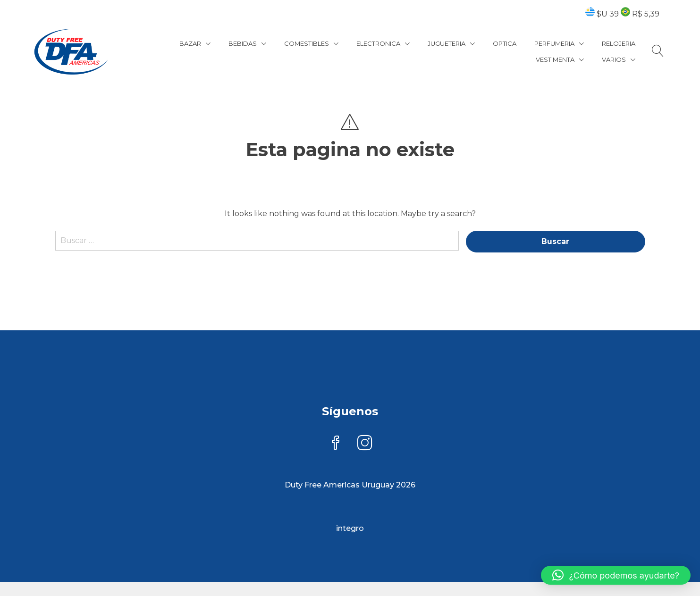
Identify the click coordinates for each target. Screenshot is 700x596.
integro (350, 528)
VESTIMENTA (555, 59)
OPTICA (505, 43)
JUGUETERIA (447, 43)
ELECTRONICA (378, 43)
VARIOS (614, 59)
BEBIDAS (243, 43)
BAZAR (190, 43)
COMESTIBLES (307, 43)
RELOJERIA (619, 43)
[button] (616, 575)
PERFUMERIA (554, 43)
